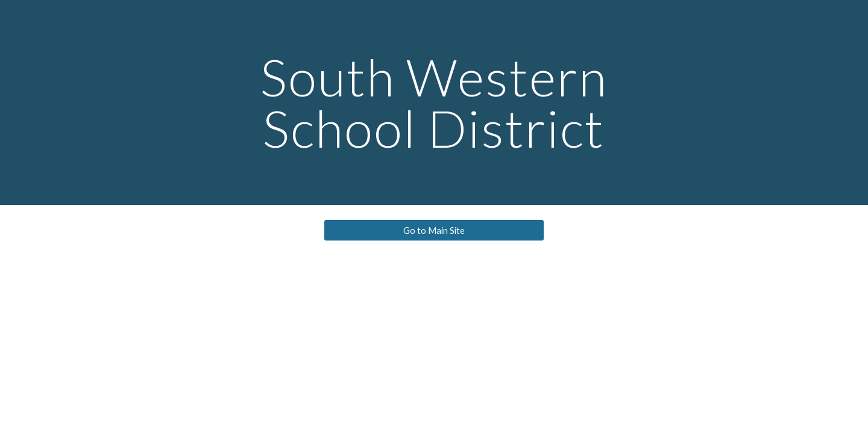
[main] (434, 103)
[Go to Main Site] (434, 230)
